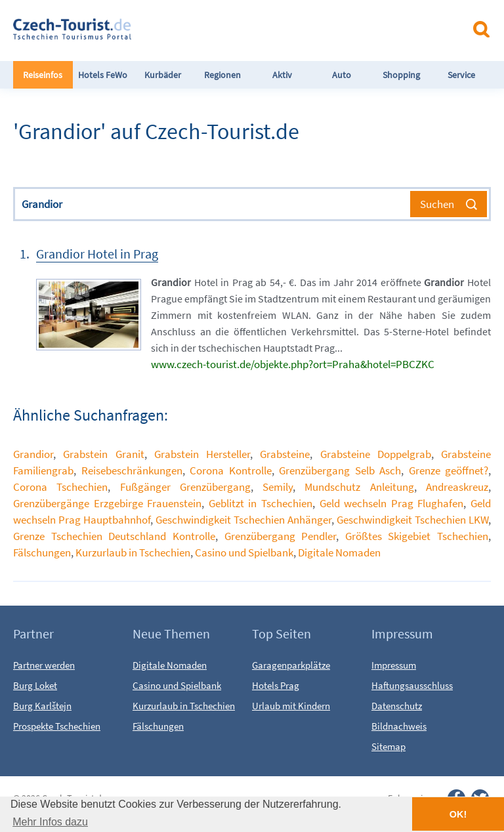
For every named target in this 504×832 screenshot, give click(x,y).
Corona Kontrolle (231, 470)
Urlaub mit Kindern (291, 706)
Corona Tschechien (60, 487)
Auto (342, 75)
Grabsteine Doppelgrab (376, 454)
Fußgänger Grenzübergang (185, 487)
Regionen (222, 75)
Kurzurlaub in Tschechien (133, 552)
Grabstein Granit (103, 454)
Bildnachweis (399, 726)
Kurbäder (163, 75)
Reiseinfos (43, 75)
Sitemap (388, 746)
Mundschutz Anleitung (359, 487)
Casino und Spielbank (244, 552)
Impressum (394, 665)
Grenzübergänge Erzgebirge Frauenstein (107, 503)
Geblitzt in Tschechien (261, 503)
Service (461, 75)
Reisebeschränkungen (132, 470)
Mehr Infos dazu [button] (50, 822)
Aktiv (282, 75)
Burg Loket (35, 685)
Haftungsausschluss (412, 685)
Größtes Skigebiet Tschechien (417, 536)
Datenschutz (397, 706)
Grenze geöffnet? (449, 470)
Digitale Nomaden (339, 552)
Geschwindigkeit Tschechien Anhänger (243, 520)
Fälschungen (42, 552)
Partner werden (44, 665)
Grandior (33, 454)
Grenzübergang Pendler (281, 536)
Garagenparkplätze (291, 665)
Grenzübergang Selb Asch (340, 470)
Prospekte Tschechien (57, 726)
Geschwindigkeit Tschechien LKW (412, 520)
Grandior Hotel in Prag (97, 254)
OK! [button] (458, 814)
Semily (278, 487)
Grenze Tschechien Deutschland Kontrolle (114, 536)
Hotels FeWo (103, 75)
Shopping (401, 75)
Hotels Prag (276, 685)
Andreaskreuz (457, 487)
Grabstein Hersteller (202, 454)
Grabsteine (285, 454)
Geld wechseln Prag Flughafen (392, 503)
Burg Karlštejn (42, 706)
